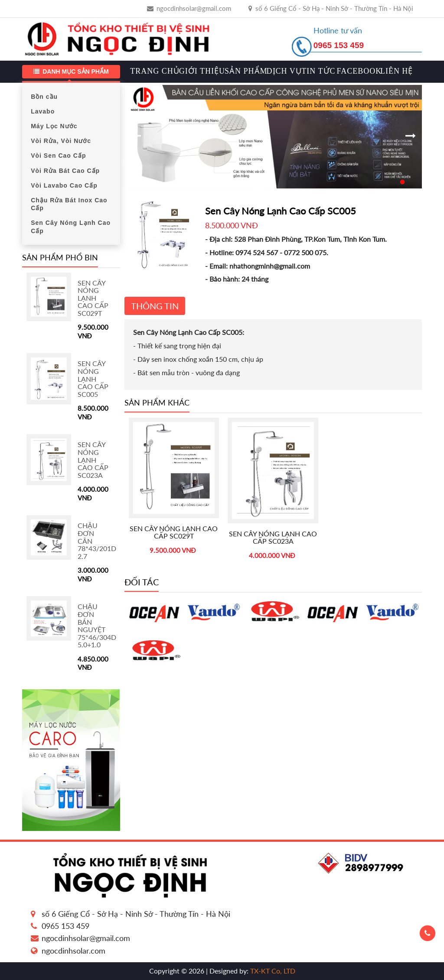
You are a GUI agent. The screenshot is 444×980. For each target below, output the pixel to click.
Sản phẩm (243, 71)
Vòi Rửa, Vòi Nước (61, 141)
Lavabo (43, 111)
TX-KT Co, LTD (272, 971)
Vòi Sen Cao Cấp (58, 156)
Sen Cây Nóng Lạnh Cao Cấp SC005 (93, 378)
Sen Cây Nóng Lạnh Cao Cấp (71, 227)
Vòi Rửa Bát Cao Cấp (65, 171)
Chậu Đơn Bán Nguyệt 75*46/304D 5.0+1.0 (97, 625)
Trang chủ (152, 71)
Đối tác (142, 582)
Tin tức (317, 71)
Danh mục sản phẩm (71, 71)
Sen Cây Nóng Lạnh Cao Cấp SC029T (93, 298)
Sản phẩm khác (157, 402)
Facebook (356, 71)
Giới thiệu (199, 71)
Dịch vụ (282, 71)
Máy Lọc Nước (54, 126)
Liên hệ (395, 71)
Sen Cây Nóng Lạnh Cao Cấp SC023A (93, 459)
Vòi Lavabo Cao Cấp (64, 185)
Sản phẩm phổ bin (60, 257)
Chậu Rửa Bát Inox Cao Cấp (69, 204)
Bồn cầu (44, 97)
